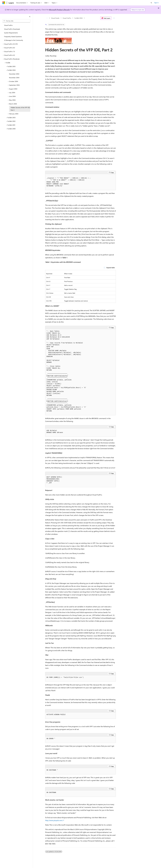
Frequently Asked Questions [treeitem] (13, 37)
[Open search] (151, 3)
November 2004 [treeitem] (14, 78)
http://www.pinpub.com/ (54, 820)
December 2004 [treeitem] (14, 74)
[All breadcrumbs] (47, 18)
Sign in (156, 3)
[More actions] (114, 18)
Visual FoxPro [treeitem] (8, 25)
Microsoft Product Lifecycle (59, 10)
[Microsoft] (4, 3)
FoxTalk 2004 (78, 18)
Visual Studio (55, 18)
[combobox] (16, 21)
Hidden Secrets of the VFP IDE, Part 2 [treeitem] (20, 109)
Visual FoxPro (67, 18)
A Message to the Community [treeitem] (14, 40)
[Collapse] (30, 17)
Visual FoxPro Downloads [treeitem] (12, 29)
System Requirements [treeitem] (11, 33)
